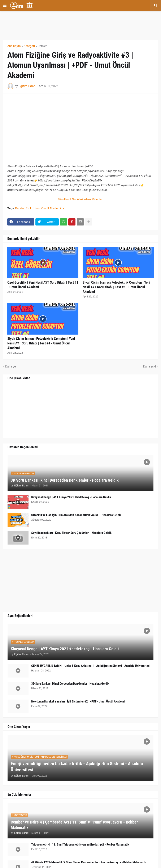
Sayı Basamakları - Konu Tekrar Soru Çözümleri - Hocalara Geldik (71, 533)
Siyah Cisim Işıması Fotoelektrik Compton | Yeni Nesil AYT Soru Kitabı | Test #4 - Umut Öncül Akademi (41, 343)
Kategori (29, 46)
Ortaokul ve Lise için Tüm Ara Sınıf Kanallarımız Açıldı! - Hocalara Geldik (76, 515)
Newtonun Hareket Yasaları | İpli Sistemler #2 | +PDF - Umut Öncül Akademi (78, 701)
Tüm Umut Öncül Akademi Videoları (81, 199)
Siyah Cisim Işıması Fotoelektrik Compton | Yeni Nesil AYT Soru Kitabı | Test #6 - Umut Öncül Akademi (116, 287)
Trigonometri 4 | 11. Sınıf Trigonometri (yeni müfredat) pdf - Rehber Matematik (80, 845)
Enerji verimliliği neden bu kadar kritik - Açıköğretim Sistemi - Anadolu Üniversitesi (77, 767)
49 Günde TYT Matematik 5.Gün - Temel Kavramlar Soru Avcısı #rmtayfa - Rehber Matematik (89, 862)
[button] (5, 5)
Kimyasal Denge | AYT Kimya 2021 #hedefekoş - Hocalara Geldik (71, 497)
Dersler (42, 46)
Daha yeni (12, 366)
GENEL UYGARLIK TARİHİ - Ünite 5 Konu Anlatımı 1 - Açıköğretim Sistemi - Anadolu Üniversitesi (91, 666)
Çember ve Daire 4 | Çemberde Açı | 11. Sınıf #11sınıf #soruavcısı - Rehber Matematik (74, 825)
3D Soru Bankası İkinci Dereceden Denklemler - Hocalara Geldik (65, 480)
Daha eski (149, 366)
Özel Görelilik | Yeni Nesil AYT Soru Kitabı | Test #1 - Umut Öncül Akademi (43, 285)
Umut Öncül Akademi (47, 208)
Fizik (29, 208)
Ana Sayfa (14, 46)
